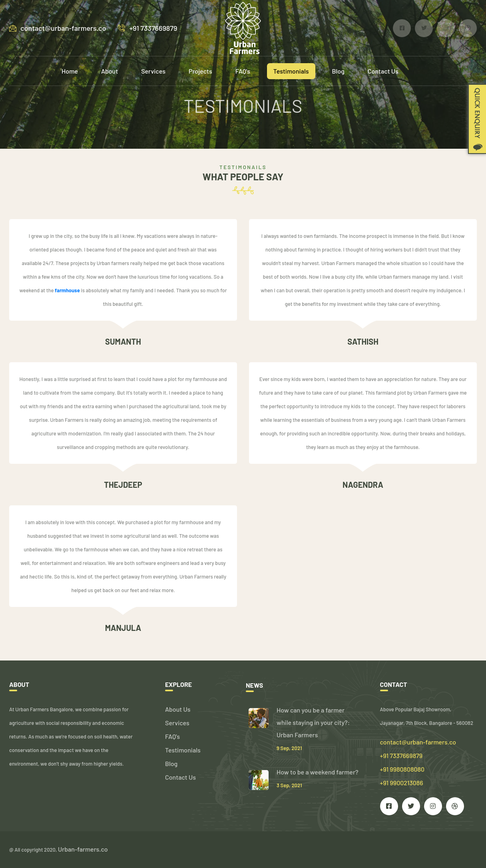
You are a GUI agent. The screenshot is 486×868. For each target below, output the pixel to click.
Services (153, 71)
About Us (178, 709)
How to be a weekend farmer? (318, 772)
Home (70, 71)
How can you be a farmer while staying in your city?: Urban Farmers (313, 722)
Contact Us (383, 71)
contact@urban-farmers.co (58, 28)
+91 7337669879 (147, 28)
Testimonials (291, 71)
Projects (200, 71)
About (110, 71)
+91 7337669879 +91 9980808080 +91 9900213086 (402, 769)
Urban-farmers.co (83, 849)
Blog (338, 71)
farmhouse (67, 290)
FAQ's (243, 71)
